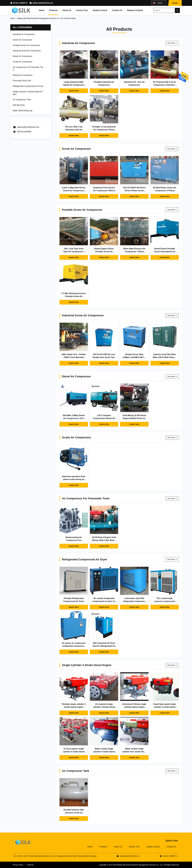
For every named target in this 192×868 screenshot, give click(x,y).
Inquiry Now (74, 91)
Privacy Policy (18, 865)
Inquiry (175, 3)
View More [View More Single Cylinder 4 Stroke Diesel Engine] (172, 665)
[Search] (177, 10)
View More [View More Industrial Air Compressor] (172, 43)
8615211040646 (24, 132)
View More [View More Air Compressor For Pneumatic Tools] (172, 498)
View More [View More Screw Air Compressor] (172, 149)
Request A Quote (135, 10)
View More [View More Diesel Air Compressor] (172, 376)
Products (53, 10)
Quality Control (100, 10)
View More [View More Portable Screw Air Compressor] (172, 210)
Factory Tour (82, 10)
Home (42, 10)
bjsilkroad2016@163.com (43, 3)
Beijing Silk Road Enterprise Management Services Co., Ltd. (140, 865)
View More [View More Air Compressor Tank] (172, 771)
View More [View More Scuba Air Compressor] (172, 437)
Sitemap (30, 865)
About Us (67, 10)
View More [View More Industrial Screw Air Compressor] (172, 315)
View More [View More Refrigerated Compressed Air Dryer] (172, 559)
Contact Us (117, 10)
